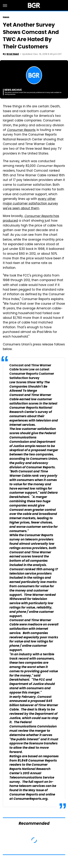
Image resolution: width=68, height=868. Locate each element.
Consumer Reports (21, 130)
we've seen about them (21, 209)
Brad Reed (13, 54)
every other (47, 199)
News (6, 17)
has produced (31, 219)
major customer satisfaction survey (30, 204)
